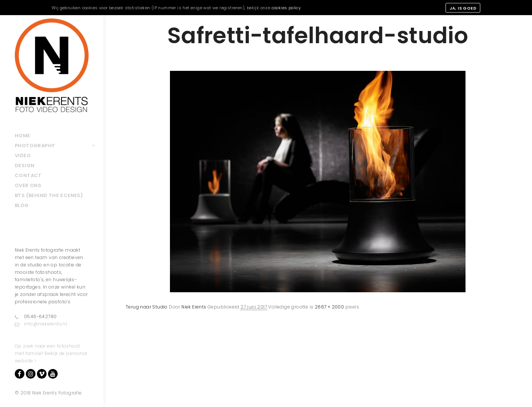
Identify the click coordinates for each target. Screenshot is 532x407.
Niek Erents (194, 307)
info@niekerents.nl (41, 324)
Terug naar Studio (147, 307)
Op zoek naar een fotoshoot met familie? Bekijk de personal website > (51, 353)
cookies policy (286, 8)
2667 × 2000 (329, 307)
